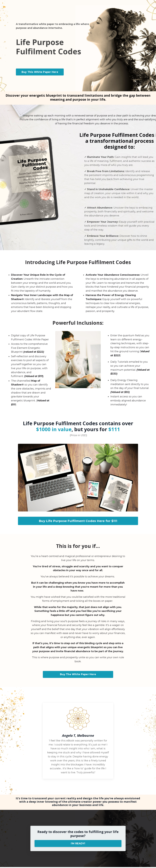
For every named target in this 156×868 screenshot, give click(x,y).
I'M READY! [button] (78, 844)
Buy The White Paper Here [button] (78, 675)
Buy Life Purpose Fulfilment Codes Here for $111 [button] (78, 521)
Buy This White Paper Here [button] (40, 72)
